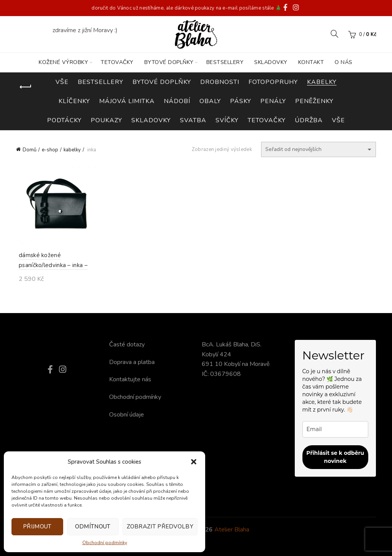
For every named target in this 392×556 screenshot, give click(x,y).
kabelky (322, 82)
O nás (344, 62)
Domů (29, 150)
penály (273, 101)
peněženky (314, 101)
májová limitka (127, 101)
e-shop (50, 150)
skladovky (151, 120)
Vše (62, 82)
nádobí (177, 101)
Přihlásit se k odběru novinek (335, 457)
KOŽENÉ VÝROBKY (63, 62)
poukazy (106, 120)
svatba (193, 120)
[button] (194, 462)
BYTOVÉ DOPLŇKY (169, 62)
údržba (309, 120)
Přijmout (37, 526)
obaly (210, 101)
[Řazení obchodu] (318, 149)
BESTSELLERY (225, 62)
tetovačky (267, 120)
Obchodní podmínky (105, 543)
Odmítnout (93, 526)
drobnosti (220, 82)
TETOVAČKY (117, 62)
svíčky (227, 120)
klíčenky (74, 101)
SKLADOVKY (271, 62)
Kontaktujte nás (130, 379)
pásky (241, 101)
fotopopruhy (273, 82)
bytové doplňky (162, 82)
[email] (336, 429)
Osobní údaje (127, 415)
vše (338, 120)
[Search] (335, 34)
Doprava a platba (132, 362)
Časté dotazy (127, 344)
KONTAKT (311, 62)
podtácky (64, 120)
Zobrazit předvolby (160, 526)
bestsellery (100, 82)
